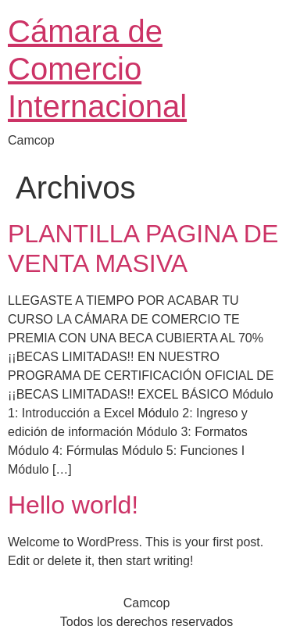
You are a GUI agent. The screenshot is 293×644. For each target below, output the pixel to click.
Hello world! (73, 505)
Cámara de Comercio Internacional (97, 69)
